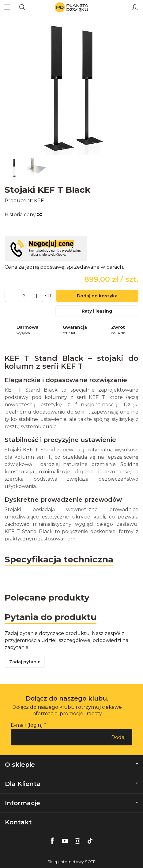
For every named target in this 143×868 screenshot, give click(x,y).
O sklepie (71, 765)
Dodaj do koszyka (97, 296)
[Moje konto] (135, 7)
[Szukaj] (22, 7)
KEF (39, 201)
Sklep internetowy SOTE (71, 862)
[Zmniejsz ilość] (36, 296)
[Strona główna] (71, 7)
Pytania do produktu (51, 617)
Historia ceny (23, 215)
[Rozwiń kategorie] (7, 7)
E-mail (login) (27, 725)
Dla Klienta (71, 784)
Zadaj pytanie (25, 662)
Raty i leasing (97, 311)
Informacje (71, 803)
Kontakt (18, 822)
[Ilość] (24, 296)
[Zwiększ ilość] (11, 296)
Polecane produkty (47, 597)
